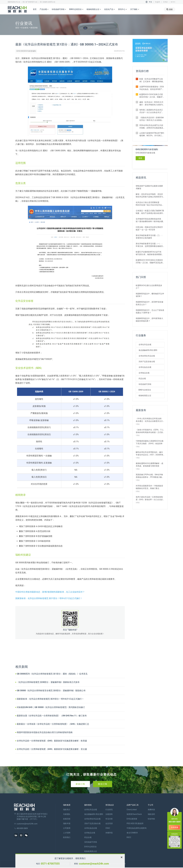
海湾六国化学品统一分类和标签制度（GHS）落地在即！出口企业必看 (149, 498)
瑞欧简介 (67, 810)
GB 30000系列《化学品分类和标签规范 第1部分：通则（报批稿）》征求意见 (52, 674)
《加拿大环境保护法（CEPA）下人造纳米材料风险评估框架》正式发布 (150, 431)
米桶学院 (109, 833)
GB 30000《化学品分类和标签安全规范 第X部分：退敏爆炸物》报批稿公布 (51, 691)
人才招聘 (67, 833)
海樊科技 (151, 810)
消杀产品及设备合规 (147, 362)
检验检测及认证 (94, 9)
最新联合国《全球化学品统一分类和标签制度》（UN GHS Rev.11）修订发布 (52, 716)
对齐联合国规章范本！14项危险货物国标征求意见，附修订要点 (149, 487)
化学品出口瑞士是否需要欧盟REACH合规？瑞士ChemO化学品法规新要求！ (150, 204)
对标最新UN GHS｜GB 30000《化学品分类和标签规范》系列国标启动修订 (51, 707)
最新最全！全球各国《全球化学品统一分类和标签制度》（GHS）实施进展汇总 (53, 724)
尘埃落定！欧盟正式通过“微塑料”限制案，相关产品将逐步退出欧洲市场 (150, 212)
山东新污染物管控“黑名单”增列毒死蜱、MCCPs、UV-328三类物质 (152, 134)
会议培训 (109, 823)
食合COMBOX (132, 833)
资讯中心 (123, 9)
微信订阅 (103, 784)
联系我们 (67, 837)
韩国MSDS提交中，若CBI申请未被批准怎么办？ (150, 303)
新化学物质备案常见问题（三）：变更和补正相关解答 (149, 237)
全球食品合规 (144, 373)
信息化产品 (110, 9)
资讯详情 (34, 28)
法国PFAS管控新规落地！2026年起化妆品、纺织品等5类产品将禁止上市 (152, 88)
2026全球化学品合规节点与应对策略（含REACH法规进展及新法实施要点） (151, 127)
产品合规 (44, 9)
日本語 (165, 2)
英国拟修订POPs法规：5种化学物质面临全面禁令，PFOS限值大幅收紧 (150, 476)
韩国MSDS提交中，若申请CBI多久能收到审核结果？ (150, 320)
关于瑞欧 (135, 9)
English (158, 2)
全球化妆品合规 (145, 367)
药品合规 (142, 379)
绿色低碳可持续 (59, 9)
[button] (164, 60)
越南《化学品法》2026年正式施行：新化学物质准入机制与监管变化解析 (151, 104)
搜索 (170, 9)
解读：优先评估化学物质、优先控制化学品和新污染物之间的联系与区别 (149, 196)
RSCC (129, 837)
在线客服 (174, 827)
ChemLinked (132, 810)
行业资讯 (25, 28)
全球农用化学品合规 (147, 356)
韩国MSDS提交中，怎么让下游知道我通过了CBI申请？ (150, 311)
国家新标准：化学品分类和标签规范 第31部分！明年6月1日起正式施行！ (49, 598)
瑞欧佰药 (151, 814)
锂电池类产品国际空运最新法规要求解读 (149, 187)
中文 (150, 2)
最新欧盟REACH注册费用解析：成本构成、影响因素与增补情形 (150, 465)
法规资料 (109, 814)
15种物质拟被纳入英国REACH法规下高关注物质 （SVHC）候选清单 (150, 442)
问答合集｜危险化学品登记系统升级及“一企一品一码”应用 (149, 228)
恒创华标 (151, 819)
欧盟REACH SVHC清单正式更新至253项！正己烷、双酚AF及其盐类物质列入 (152, 96)
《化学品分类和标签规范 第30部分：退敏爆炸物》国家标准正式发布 (48, 682)
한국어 (173, 2)
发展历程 (67, 819)
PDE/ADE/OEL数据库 (135, 823)
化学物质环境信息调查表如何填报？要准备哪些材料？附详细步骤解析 (149, 220)
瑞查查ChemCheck (134, 814)
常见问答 (109, 819)
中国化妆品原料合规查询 (137, 828)
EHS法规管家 (132, 819)
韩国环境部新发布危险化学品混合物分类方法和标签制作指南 (45, 732)
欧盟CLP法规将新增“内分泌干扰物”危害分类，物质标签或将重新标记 (150, 253)
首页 (35, 9)
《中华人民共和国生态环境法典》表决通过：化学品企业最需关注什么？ (149, 420)
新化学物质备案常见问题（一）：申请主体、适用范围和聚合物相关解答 (149, 245)
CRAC (108, 828)
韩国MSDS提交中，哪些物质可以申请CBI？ (150, 295)
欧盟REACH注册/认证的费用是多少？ (149, 287)
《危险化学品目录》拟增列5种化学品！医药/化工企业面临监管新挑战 (152, 119)
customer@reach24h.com (94, 864)
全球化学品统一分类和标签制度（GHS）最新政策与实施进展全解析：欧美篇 (52, 741)
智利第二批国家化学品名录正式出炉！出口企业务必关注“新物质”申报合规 (151, 111)
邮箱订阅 (80, 784)
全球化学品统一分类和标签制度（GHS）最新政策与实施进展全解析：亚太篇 (52, 749)
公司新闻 (67, 828)
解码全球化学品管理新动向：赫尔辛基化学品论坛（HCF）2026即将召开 (149, 454)
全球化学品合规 (145, 345)
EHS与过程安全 (76, 9)
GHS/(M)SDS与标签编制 (26, 51)
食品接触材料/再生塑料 (148, 350)
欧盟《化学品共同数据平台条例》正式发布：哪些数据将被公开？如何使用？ (151, 80)
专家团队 (67, 814)
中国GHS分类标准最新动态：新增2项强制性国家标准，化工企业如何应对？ (50, 592)
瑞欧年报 (67, 823)
